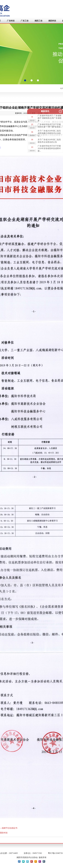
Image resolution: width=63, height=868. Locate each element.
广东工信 (25, 21)
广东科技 (11, 21)
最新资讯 (45, 111)
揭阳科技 (52, 21)
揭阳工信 (38, 21)
